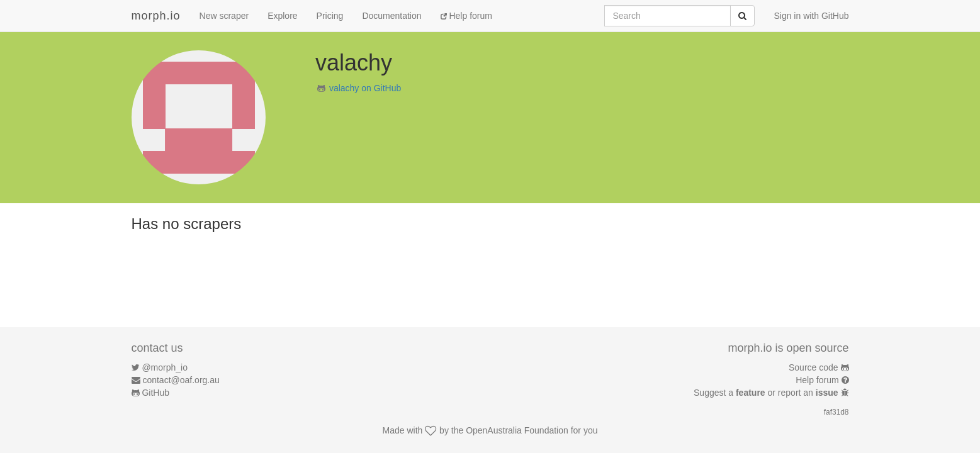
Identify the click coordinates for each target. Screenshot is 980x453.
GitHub (155, 393)
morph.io (156, 16)
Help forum (466, 16)
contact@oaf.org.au (181, 380)
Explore (282, 16)
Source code (814, 367)
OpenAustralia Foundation (517, 430)
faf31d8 (836, 412)
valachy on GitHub (365, 88)
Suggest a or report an (767, 393)
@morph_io (165, 367)
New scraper (224, 16)
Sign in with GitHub (811, 16)
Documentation (391, 16)
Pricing (330, 16)
